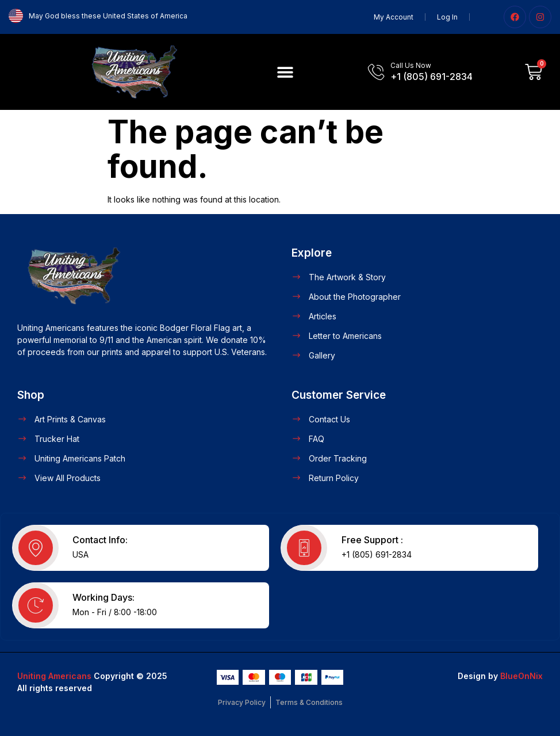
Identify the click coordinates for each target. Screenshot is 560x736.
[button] (285, 72)
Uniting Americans (54, 676)
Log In (447, 17)
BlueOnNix (521, 676)
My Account (394, 17)
